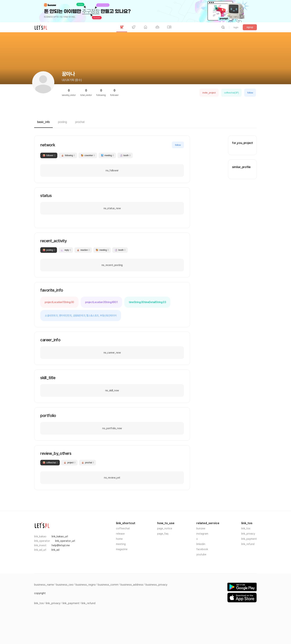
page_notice (165, 528)
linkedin (201, 544)
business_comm (108, 585)
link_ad (55, 550)
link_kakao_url (60, 536)
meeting (121, 544)
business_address (132, 585)
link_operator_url (65, 541)
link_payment (249, 539)
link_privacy (248, 534)
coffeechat (123, 528)
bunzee (201, 528)
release (120, 534)
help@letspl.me (61, 545)
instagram (202, 534)
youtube (201, 554)
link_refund (248, 544)
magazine (122, 549)
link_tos (246, 528)
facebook (202, 549)
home (119, 539)
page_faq (163, 534)
